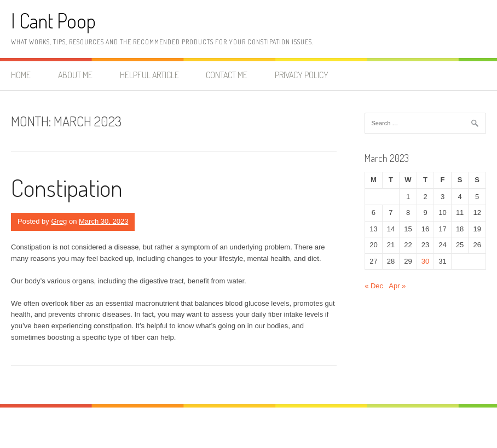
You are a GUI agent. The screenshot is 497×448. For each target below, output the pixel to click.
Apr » (397, 286)
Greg (59, 221)
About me (75, 75)
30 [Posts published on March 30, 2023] (425, 261)
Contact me (227, 75)
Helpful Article (149, 75)
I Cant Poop (53, 21)
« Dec (374, 286)
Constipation (67, 187)
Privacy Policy (302, 75)
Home (21, 75)
